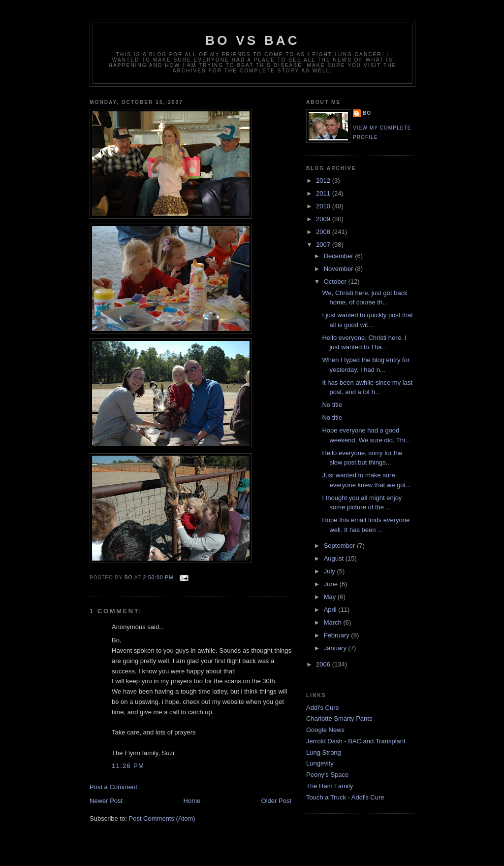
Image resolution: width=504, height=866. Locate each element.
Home (192, 801)
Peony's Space (327, 775)
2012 (324, 181)
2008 (324, 232)
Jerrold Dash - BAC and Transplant (356, 741)
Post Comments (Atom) (162, 818)
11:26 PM (128, 766)
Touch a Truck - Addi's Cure (345, 797)
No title (332, 405)
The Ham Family (330, 786)
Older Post (276, 801)
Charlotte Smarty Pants (339, 718)
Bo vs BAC (252, 40)
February (338, 635)
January (336, 648)
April (331, 610)
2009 (324, 219)
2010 (324, 206)
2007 (324, 245)
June (332, 584)
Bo (367, 113)
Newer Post (106, 801)
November (340, 269)
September (340, 546)
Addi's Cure (323, 708)
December (340, 256)
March (334, 622)
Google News (325, 730)
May (331, 597)
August (335, 558)
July (331, 571)
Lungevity (320, 763)
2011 (324, 193)
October (336, 282)
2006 (324, 664)
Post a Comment (113, 787)
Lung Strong (324, 752)
